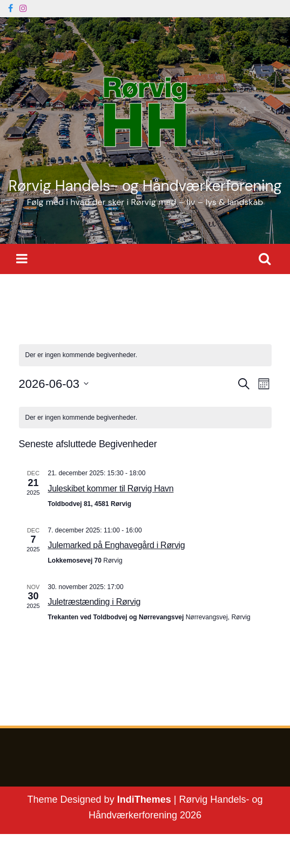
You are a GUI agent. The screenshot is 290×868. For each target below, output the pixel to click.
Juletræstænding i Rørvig (95, 602)
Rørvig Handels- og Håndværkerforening (145, 186)
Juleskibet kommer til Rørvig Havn (111, 488)
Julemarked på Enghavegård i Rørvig (117, 545)
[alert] (145, 418)
